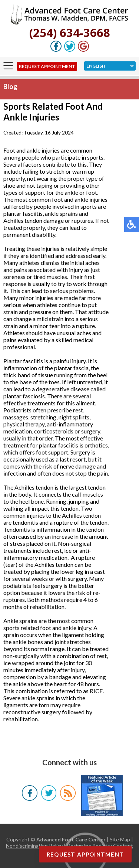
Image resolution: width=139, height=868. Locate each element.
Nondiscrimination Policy (34, 846)
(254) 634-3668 (70, 33)
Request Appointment (47, 66)
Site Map (120, 839)
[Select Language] (110, 66)
